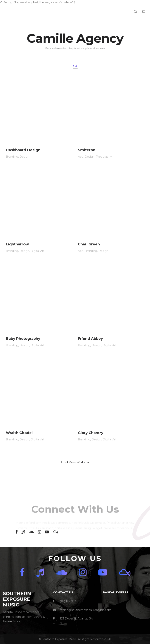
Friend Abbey (90, 350)
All (75, 66)
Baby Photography (23, 347)
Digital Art (37, 254)
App (81, 159)
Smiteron (87, 152)
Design (24, 157)
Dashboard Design (23, 151)
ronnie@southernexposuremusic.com (85, 610)
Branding (12, 157)
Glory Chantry (91, 450)
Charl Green (89, 250)
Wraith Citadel (19, 447)
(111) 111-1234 (68, 601)
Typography (104, 159)
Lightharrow (17, 248)
